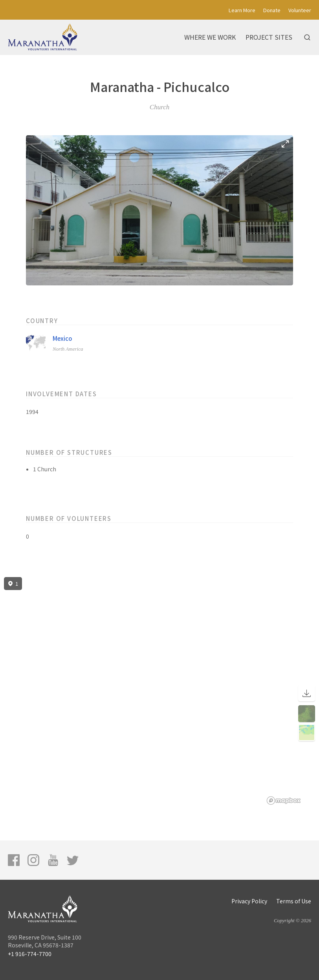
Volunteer (300, 10)
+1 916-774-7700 (30, 954)
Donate (272, 10)
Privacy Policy (249, 901)
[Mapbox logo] (284, 801)
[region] (159, 691)
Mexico (62, 338)
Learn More (242, 10)
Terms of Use (294, 901)
